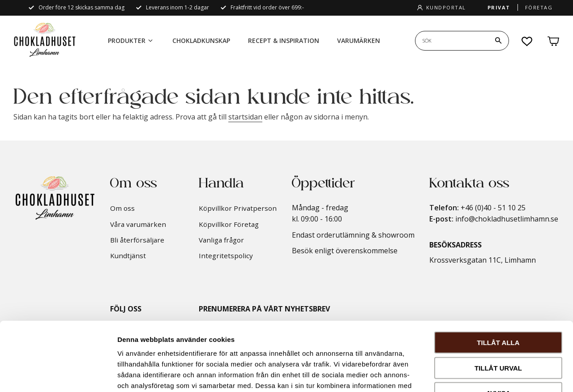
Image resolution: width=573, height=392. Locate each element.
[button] (527, 41)
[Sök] (498, 41)
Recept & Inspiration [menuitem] (284, 40)
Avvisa (498, 324)
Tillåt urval (498, 299)
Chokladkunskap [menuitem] (201, 40)
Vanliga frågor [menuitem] (221, 240)
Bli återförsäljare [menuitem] (137, 240)
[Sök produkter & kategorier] (452, 41)
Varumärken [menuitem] (359, 40)
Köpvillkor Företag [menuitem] (229, 224)
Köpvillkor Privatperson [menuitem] (238, 208)
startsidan (245, 117)
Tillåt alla (498, 274)
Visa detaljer (486, 374)
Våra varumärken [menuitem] (138, 224)
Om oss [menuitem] (122, 208)
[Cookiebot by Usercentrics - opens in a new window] (58, 375)
